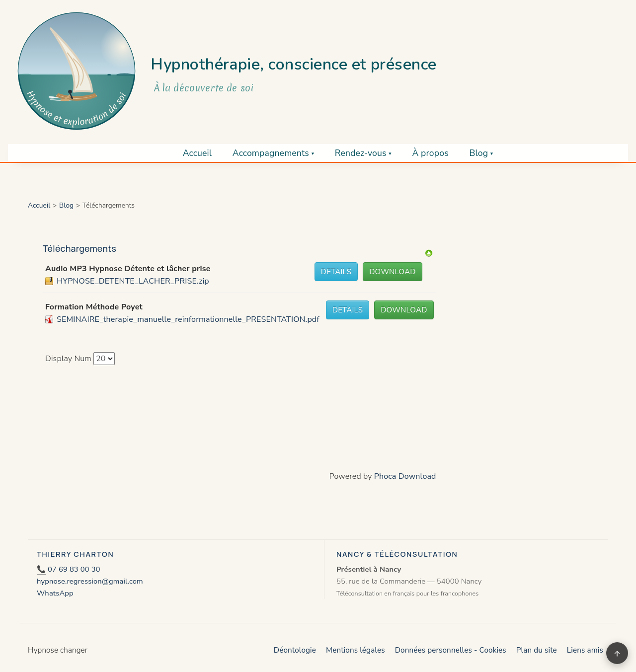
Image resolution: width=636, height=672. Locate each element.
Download (392, 272)
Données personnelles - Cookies (451, 650)
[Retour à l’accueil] (77, 71)
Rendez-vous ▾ (363, 153)
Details (336, 272)
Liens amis (585, 650)
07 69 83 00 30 (74, 569)
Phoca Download (405, 476)
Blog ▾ (481, 153)
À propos (430, 153)
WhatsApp (55, 593)
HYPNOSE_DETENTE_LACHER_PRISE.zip (133, 281)
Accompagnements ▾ (273, 153)
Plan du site (537, 650)
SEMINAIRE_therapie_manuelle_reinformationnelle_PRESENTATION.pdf (188, 319)
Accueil (198, 153)
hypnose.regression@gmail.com (90, 581)
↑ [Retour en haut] (617, 653)
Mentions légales (356, 650)
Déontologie (295, 650)
